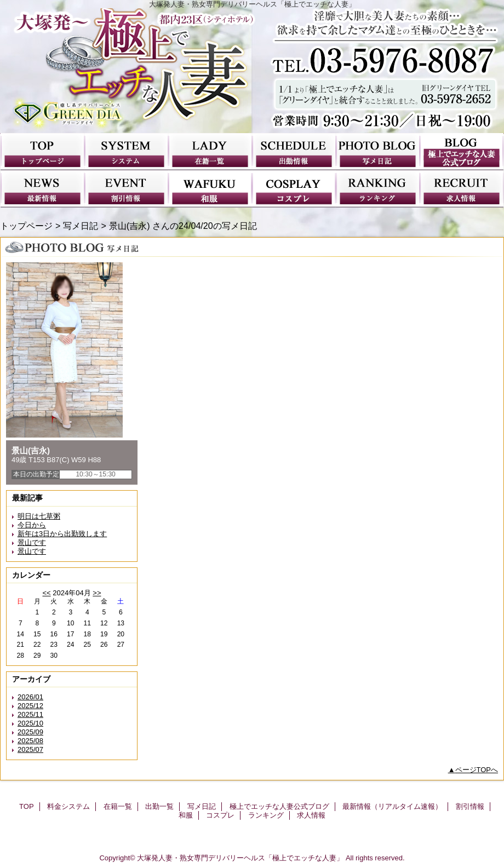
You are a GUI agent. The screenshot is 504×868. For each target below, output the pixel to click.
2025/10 (30, 723)
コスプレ (294, 189)
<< (46, 593)
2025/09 (30, 732)
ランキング (378, 189)
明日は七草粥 (39, 516)
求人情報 (462, 189)
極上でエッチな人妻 (252, 71)
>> (97, 593)
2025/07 (30, 749)
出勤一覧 (294, 152)
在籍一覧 (210, 152)
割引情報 (126, 189)
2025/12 (30, 706)
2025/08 (30, 741)
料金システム (126, 152)
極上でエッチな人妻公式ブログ (462, 152)
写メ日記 (378, 152)
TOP (42, 152)
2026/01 (30, 697)
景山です (32, 542)
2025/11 (30, 714)
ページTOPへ (477, 770)
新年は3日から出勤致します (62, 534)
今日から (32, 525)
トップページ (26, 226)
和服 (210, 189)
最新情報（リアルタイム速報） (42, 189)
